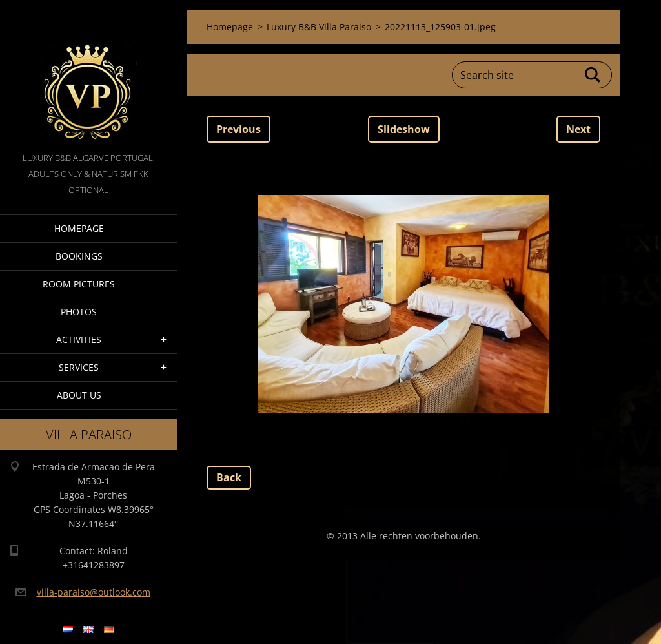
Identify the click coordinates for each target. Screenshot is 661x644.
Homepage (79, 228)
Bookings (79, 256)
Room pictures (79, 284)
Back (229, 477)
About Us (79, 395)
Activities (79, 339)
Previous (239, 129)
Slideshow (404, 129)
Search (593, 75)
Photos (79, 312)
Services (79, 367)
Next (578, 129)
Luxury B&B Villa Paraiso (319, 27)
